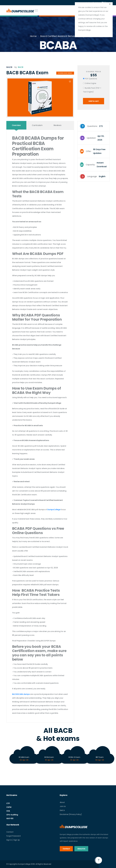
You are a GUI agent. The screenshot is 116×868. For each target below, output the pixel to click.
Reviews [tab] (57, 125)
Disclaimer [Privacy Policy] (71, 814)
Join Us (63, 806)
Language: (93, 176)
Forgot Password (13, 836)
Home (33, 36)
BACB (21, 67)
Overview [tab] (16, 125)
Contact (10, 832)
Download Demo (65, 73)
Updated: (94, 138)
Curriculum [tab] (37, 125)
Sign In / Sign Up (13, 840)
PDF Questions (90, 79)
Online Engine (90, 83)
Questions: (92, 126)
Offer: (94, 151)
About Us (81, 849)
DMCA (62, 810)
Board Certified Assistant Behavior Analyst (63, 36)
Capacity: (94, 165)
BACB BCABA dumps (21, 694)
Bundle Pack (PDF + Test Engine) (92, 90)
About (62, 802)
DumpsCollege (54, 510)
